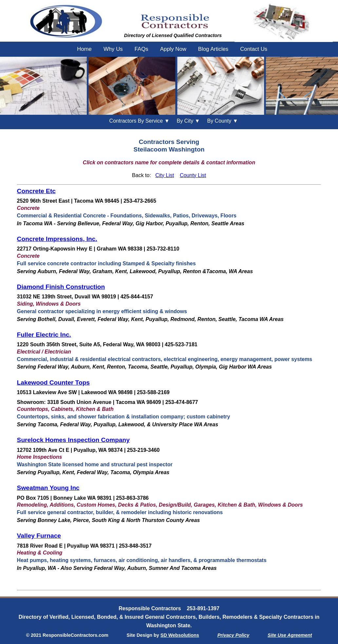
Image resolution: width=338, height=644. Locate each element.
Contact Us (254, 49)
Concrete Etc (36, 191)
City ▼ (188, 121)
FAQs (141, 49)
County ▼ (222, 121)
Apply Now (173, 49)
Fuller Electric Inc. (44, 335)
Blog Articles (213, 49)
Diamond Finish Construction (61, 287)
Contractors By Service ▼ (140, 121)
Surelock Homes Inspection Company (73, 440)
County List (193, 175)
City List (165, 175)
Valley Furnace (39, 536)
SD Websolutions (180, 635)
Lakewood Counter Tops (53, 382)
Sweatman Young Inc (48, 488)
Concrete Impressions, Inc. (57, 239)
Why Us (113, 49)
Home (84, 49)
